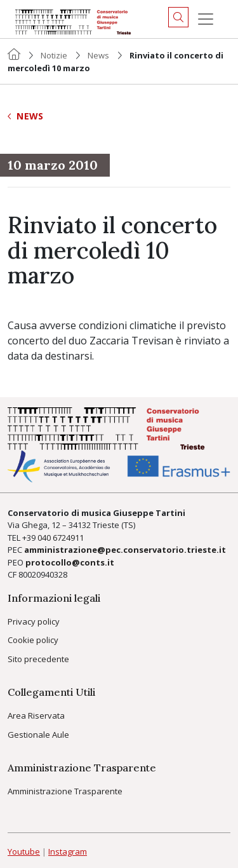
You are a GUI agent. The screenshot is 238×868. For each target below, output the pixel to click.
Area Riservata (36, 715)
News (98, 55)
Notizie (54, 55)
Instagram (68, 851)
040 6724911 (61, 538)
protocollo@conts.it (70, 562)
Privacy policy (34, 621)
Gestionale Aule (38, 735)
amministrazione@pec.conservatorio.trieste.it (125, 550)
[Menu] (206, 19)
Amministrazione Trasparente (65, 791)
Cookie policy (33, 640)
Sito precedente (38, 659)
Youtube (24, 851)
